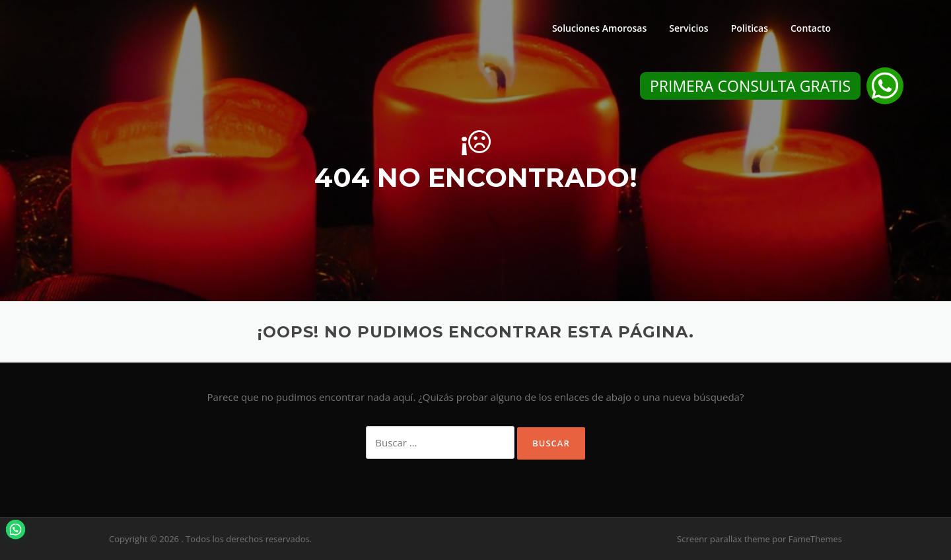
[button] (885, 86)
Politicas (750, 28)
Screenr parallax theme (723, 539)
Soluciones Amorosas (599, 28)
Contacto (811, 28)
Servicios (688, 28)
